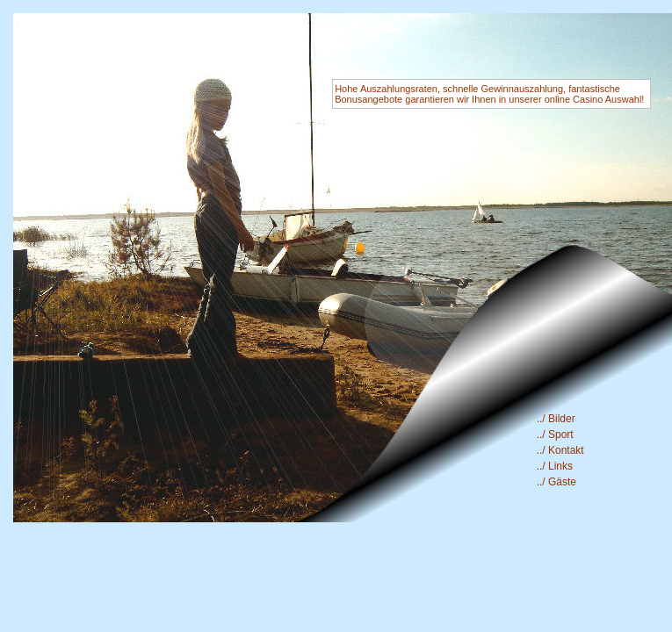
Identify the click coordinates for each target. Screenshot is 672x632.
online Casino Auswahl (593, 99)
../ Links (555, 466)
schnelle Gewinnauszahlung (503, 89)
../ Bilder (556, 419)
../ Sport (555, 434)
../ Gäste (556, 482)
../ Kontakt (560, 450)
